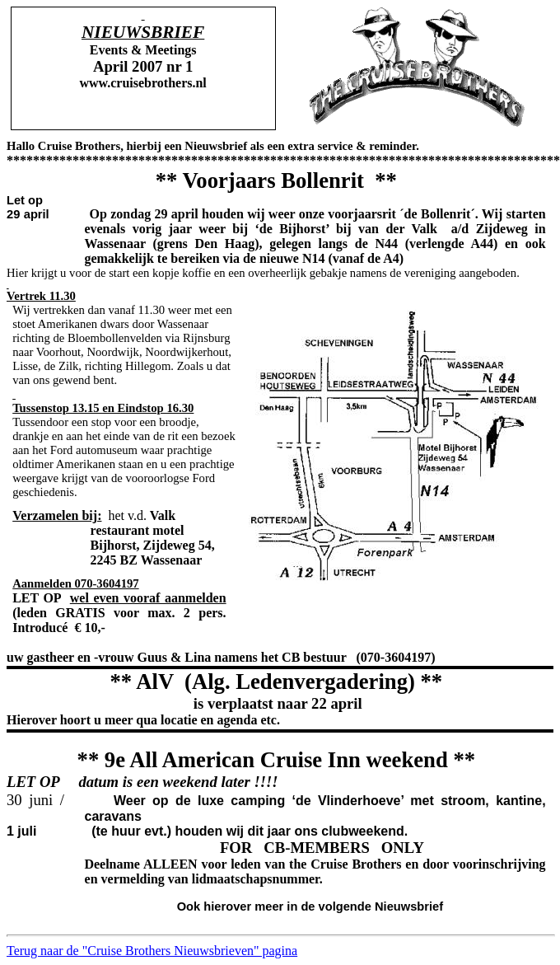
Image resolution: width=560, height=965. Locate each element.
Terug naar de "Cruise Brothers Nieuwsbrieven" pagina (152, 951)
